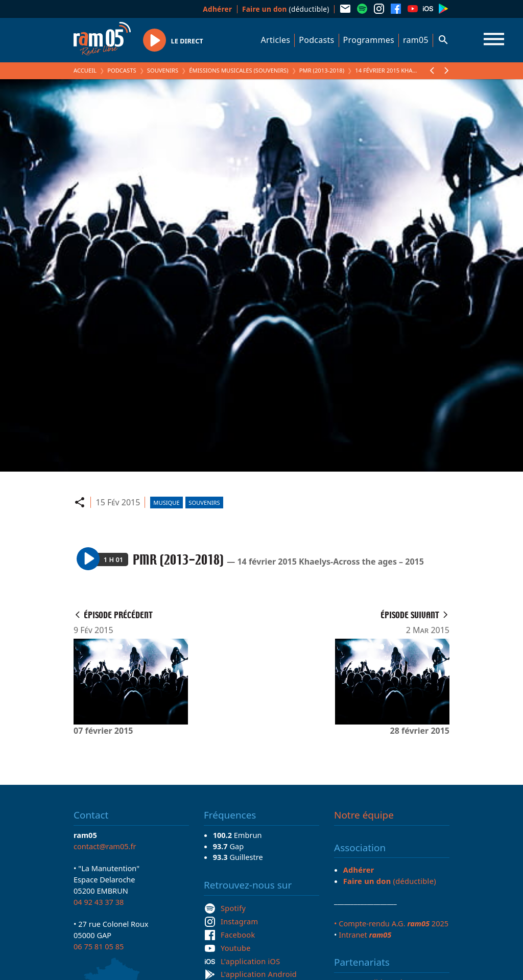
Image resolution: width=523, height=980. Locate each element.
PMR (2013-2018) (322, 70)
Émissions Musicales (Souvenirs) (239, 70)
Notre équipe (364, 815)
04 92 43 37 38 (99, 902)
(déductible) (286, 9)
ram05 (416, 40)
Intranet (365, 935)
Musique (166, 503)
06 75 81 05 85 (99, 946)
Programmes (369, 40)
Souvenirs (163, 70)
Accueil (85, 70)
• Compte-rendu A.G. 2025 (391, 923)
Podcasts (316, 40)
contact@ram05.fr (105, 846)
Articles (276, 40)
